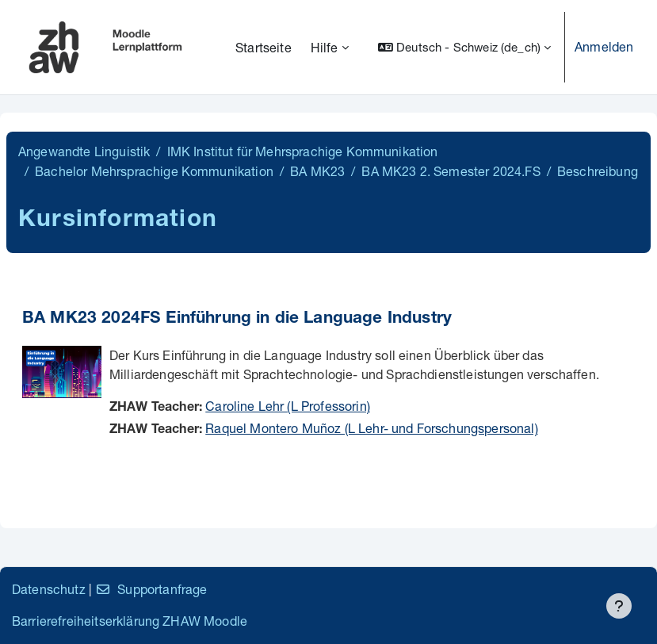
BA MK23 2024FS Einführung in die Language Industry (237, 319)
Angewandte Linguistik (84, 151)
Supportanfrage (151, 589)
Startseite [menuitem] (264, 47)
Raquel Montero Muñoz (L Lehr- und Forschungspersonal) (371, 428)
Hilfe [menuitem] (325, 47)
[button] (464, 47)
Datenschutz (49, 589)
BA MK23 (317, 171)
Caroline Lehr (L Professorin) (288, 406)
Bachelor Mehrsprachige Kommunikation (154, 171)
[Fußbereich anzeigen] (619, 606)
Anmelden (604, 46)
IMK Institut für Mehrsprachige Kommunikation (303, 151)
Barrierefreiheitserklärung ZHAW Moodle (130, 621)
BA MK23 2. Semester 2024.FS (451, 171)
